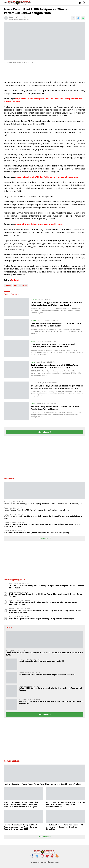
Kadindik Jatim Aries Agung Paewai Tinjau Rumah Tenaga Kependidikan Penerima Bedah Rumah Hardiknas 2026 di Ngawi (22, 804)
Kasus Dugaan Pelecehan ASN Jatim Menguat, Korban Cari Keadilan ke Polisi (36, 510)
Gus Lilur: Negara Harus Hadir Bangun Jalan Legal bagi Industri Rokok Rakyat (42, 619)
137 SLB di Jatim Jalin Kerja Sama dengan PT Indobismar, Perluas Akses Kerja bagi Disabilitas (64, 827)
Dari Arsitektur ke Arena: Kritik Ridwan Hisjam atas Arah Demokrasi (48, 675)
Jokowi (8, 286)
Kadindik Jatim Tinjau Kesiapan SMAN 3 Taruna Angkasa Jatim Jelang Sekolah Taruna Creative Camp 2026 (46, 612)
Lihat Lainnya (44, 538)
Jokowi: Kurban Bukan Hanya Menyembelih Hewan (39, 224)
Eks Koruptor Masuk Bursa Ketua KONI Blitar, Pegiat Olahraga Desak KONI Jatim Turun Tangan (55, 366)
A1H (18, 17)
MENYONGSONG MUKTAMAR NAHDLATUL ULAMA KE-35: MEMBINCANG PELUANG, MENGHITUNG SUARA (44, 654)
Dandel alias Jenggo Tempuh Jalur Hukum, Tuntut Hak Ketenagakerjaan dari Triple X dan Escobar (56, 304)
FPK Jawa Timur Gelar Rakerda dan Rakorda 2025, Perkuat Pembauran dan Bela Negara (51, 702)
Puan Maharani (21, 286)
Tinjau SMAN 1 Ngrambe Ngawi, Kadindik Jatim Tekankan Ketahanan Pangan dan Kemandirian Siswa (43, 603)
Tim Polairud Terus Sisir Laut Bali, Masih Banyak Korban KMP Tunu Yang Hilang (37, 533)
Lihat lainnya (45, 432)
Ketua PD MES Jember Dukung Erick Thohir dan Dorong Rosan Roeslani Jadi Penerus (51, 689)
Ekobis (33, 320)
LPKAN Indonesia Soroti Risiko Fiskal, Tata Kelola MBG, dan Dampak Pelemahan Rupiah (56, 325)
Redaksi (15, 280)
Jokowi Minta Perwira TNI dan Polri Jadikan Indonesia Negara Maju (47, 177)
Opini (33, 404)
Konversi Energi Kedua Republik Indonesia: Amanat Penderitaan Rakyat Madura (55, 408)
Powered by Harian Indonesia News (44, 862)
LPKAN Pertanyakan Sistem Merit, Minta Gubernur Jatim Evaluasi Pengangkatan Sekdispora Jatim (43, 517)
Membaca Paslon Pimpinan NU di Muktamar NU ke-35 (42, 661)
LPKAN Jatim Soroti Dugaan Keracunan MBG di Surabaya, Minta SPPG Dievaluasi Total (53, 345)
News (33, 341)
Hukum (34, 300)
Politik (23, 17)
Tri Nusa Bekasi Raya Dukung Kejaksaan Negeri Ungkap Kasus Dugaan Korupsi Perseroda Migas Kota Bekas (57, 387)
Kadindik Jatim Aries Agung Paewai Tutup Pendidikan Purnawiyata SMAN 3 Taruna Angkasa (43, 784)
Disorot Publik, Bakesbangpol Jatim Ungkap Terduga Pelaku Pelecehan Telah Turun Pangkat (43, 504)
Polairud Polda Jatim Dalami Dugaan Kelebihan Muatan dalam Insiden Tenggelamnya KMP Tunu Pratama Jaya (43, 525)
